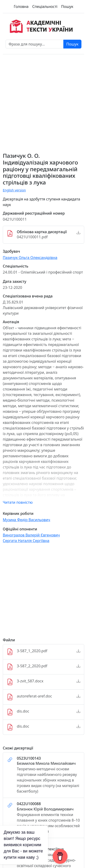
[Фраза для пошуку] (35, 44)
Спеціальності (45, 6)
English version (14, 190)
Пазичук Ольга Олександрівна (30, 258)
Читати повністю (18, 502)
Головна (21, 6)
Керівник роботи (18, 514)
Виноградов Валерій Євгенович (31, 535)
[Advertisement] (43, 592)
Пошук (67, 6)
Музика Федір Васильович (26, 520)
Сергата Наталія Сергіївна (26, 541)
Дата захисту (14, 282)
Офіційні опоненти (20, 529)
